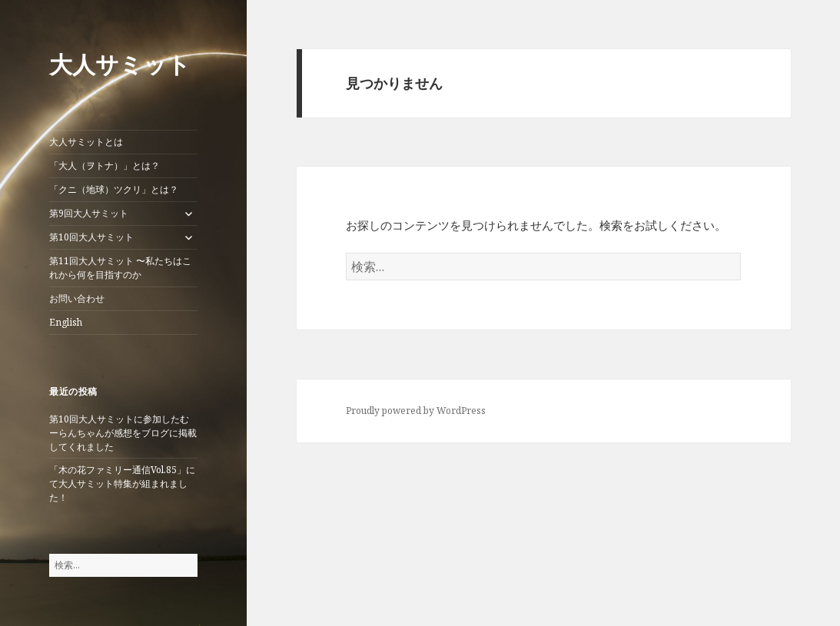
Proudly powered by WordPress (416, 411)
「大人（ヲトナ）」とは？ (105, 166)
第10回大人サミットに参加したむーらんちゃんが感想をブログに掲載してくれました (123, 433)
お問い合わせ (77, 298)
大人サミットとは (86, 142)
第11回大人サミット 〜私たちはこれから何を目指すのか (120, 268)
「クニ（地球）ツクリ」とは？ (114, 189)
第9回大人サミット (89, 213)
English (66, 322)
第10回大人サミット (91, 237)
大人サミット (120, 64)
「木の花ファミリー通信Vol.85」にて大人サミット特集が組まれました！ (122, 484)
